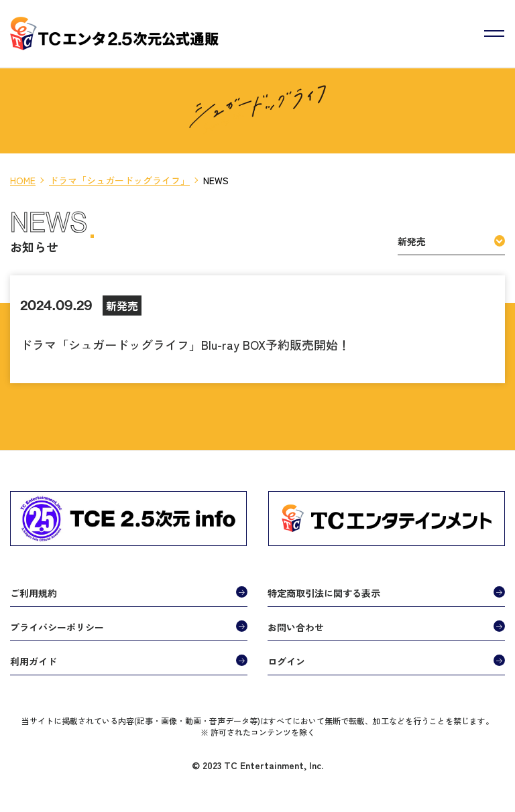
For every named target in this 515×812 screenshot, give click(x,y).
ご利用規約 (34, 593)
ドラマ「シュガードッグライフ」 (119, 180)
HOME (23, 180)
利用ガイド (34, 661)
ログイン (286, 661)
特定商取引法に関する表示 (324, 593)
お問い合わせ (296, 627)
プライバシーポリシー (57, 627)
